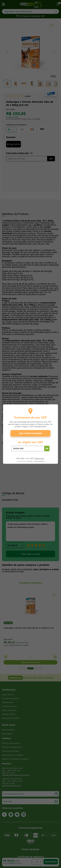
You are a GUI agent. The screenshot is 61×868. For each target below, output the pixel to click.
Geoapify (30, 461)
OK (47, 449)
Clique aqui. (39, 458)
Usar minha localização (31, 433)
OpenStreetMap (39, 461)
